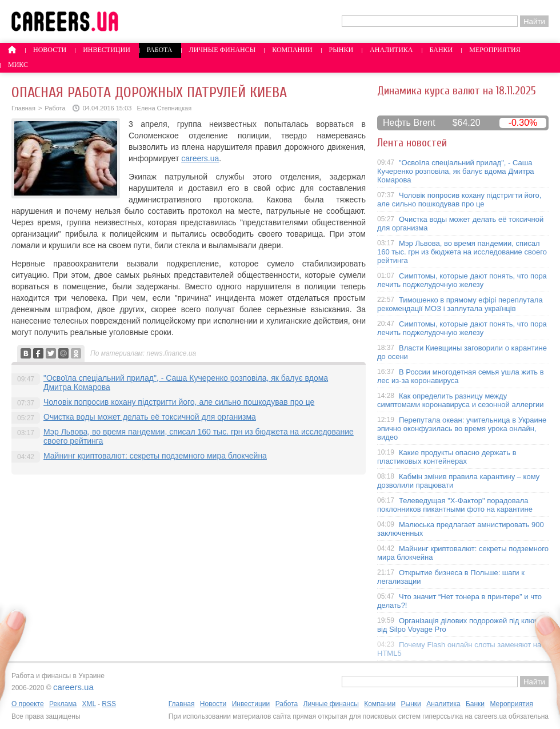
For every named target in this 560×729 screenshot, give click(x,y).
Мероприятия (495, 50)
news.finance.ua (172, 353)
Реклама (63, 704)
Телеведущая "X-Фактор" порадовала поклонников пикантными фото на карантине (455, 505)
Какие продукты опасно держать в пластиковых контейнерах (447, 457)
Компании (292, 50)
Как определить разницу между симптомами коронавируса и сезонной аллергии (461, 400)
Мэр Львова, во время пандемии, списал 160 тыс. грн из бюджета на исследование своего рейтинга (462, 252)
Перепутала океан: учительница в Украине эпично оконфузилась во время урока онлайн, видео (462, 429)
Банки (441, 50)
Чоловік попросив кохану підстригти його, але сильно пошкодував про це (179, 402)
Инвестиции (107, 50)
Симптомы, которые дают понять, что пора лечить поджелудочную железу (462, 280)
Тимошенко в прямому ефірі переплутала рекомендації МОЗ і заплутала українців (460, 304)
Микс (18, 65)
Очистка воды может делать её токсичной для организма (150, 417)
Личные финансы (223, 50)
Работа (160, 50)
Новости (50, 50)
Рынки (341, 50)
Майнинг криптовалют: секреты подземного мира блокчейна (155, 456)
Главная (23, 108)
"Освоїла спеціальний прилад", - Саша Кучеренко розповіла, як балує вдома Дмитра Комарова (456, 171)
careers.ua (200, 158)
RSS (109, 704)
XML (89, 704)
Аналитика (391, 50)
